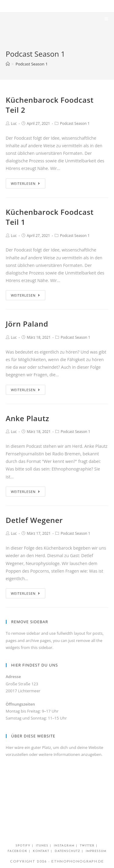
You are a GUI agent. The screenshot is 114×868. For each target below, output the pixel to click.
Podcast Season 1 (75, 123)
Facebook (17, 851)
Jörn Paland (27, 324)
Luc (14, 123)
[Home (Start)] (8, 64)
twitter (87, 846)
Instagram (64, 846)
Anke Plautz (28, 418)
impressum (96, 851)
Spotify (23, 846)
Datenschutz (67, 851)
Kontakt (41, 851)
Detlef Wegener (34, 520)
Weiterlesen (26, 183)
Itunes (42, 846)
